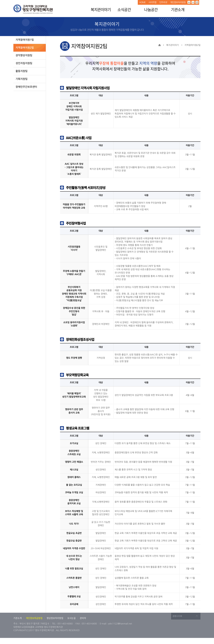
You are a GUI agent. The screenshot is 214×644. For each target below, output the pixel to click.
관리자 (83, 618)
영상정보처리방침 (55, 618)
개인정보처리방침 (178, 2)
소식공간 (124, 9)
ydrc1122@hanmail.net (120, 624)
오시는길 (71, 618)
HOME (142, 2)
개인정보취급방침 (34, 618)
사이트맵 (152, 2)
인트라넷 (163, 2)
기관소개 (178, 9)
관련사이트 (177, 616)
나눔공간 (151, 9)
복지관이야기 (101, 9)
